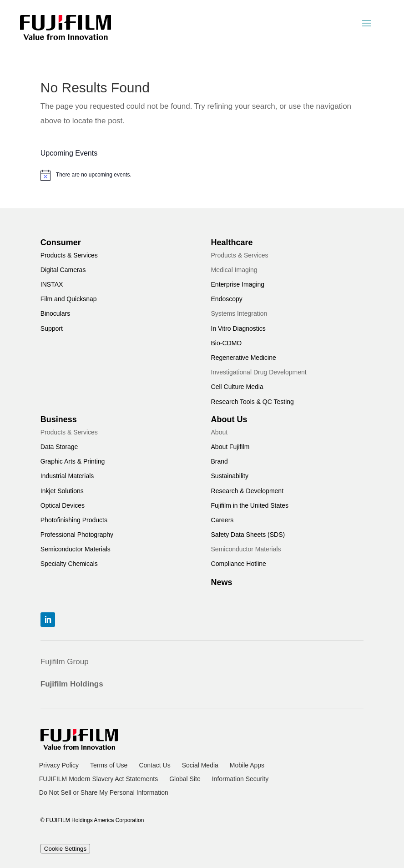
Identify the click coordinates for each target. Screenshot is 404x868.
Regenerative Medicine (244, 358)
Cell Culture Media (237, 387)
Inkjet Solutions (62, 491)
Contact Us (154, 765)
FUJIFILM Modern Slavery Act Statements (98, 779)
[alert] (202, 175)
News (222, 582)
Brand (220, 461)
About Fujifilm (230, 447)
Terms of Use (109, 765)
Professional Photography (77, 535)
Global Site (185, 779)
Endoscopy (227, 299)
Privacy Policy (59, 765)
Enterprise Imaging (238, 284)
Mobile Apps (247, 765)
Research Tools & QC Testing (252, 402)
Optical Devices (63, 505)
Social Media (200, 765)
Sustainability (230, 476)
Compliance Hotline (239, 564)
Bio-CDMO (227, 343)
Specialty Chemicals (69, 564)
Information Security (240, 779)
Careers (222, 520)
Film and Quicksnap (69, 299)
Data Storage (59, 447)
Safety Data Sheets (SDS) (248, 535)
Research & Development (247, 491)
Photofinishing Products (74, 520)
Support (52, 328)
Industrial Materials (67, 476)
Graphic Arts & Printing (73, 461)
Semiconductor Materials (76, 549)
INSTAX (52, 284)
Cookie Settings (65, 849)
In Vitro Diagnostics (238, 328)
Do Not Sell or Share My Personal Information (104, 793)
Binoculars (55, 313)
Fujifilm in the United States (250, 505)
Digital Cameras (63, 270)
